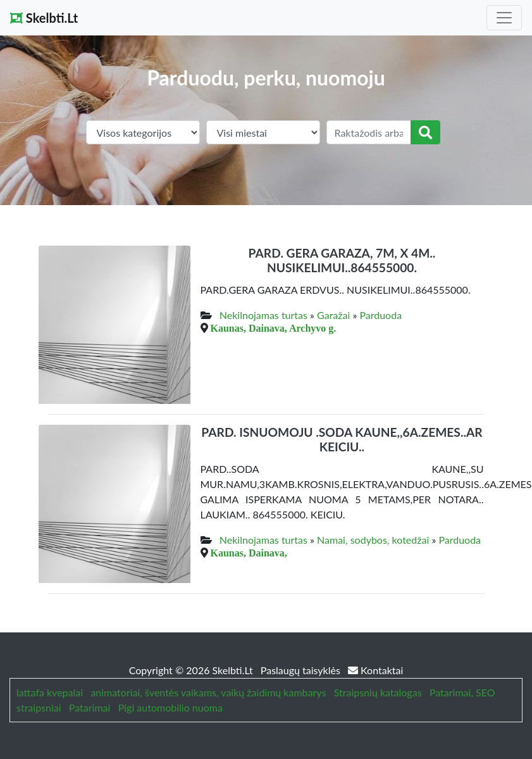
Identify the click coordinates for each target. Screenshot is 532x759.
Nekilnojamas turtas (263, 315)
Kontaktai (375, 670)
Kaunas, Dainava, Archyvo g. (274, 328)
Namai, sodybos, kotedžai (373, 540)
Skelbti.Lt (44, 18)
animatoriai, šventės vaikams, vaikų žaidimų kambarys (208, 692)
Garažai (333, 315)
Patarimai (90, 707)
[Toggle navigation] (504, 18)
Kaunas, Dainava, (249, 553)
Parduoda (380, 315)
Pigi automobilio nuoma (170, 707)
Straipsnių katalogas (378, 692)
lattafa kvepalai (50, 692)
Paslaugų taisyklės (302, 670)
